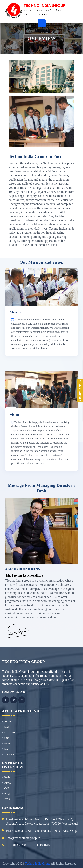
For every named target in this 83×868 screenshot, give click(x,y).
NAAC (8, 749)
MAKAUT (10, 733)
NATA (7, 777)
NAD (7, 744)
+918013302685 (17, 845)
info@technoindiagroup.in (23, 838)
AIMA (8, 783)
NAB (7, 727)
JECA (7, 799)
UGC (7, 738)
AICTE (8, 722)
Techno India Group (38, 863)
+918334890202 (40, 845)
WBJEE (8, 794)
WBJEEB (9, 755)
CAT (7, 788)
